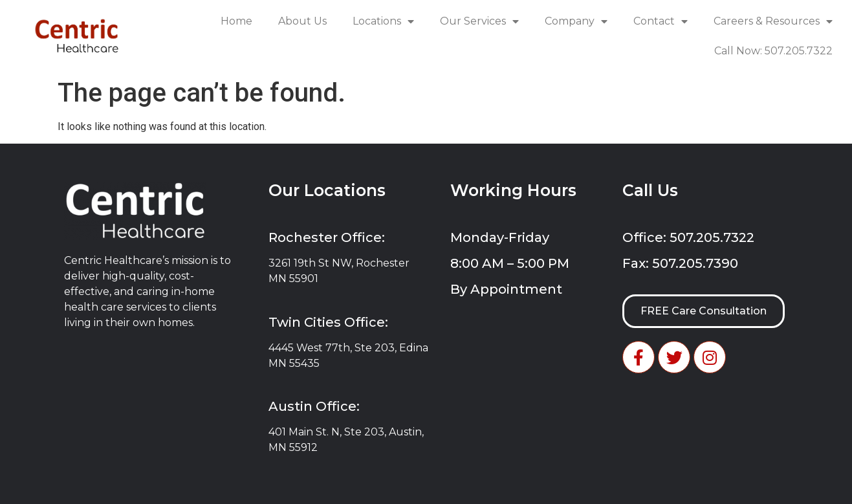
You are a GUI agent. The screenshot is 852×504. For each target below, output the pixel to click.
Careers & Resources (773, 21)
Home (236, 21)
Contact (661, 21)
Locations (383, 21)
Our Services (479, 21)
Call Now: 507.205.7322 (773, 51)
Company (576, 21)
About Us (302, 21)
